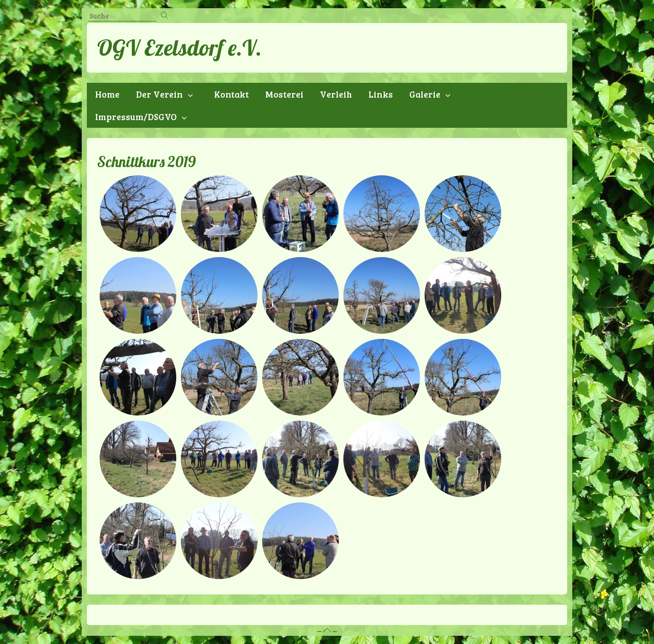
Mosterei (284, 94)
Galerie (425, 94)
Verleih (336, 94)
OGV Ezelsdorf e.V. (179, 48)
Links (381, 94)
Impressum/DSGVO (136, 117)
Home (107, 94)
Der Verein (159, 94)
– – (327, 630)
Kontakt (231, 94)
